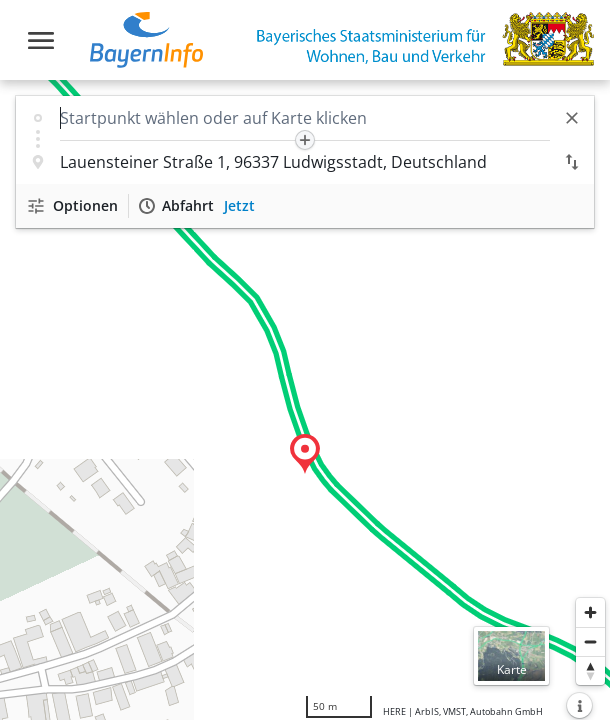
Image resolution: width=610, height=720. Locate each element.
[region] (305, 400)
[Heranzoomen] (590, 612)
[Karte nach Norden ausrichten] (590, 670)
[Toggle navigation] (41, 40)
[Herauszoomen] (590, 641)
